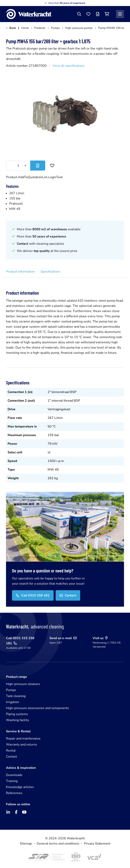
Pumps (11, 690)
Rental (11, 751)
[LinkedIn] (8, 812)
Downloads (14, 775)
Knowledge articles (20, 787)
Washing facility (17, 720)
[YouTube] (24, 812)
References (14, 793)
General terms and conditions (58, 844)
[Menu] (120, 14)
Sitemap (26, 844)
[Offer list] (98, 14)
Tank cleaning (16, 696)
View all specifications (69, 66)
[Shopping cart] (107, 14)
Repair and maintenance (23, 739)
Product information (20, 272)
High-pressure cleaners (23, 684)
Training (12, 781)
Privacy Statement (97, 844)
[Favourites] (88, 14)
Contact (11, 757)
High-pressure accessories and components (37, 708)
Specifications (50, 272)
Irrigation (12, 702)
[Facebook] (16, 812)
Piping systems (17, 714)
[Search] (79, 14)
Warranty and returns (21, 745)
